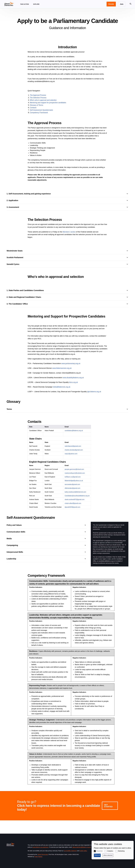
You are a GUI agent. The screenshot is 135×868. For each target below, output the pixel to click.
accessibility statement (70, 851)
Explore (36, 6)
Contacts (33, 108)
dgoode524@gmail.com (72, 507)
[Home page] (9, 4)
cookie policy (83, 851)
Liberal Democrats (43, 854)
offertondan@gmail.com (73, 488)
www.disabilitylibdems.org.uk (73, 378)
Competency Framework (39, 113)
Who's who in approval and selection (43, 100)
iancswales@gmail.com (72, 484)
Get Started (108, 806)
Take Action (25, 6)
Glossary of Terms (36, 105)
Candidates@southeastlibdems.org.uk (77, 496)
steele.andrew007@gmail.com (75, 499)
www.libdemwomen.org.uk (62, 368)
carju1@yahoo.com (71, 454)
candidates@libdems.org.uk (74, 431)
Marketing (121, 851)
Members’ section (69, 232)
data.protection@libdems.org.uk (81, 847)
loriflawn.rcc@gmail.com (73, 477)
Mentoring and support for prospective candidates (48, 103)
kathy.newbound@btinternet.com (75, 492)
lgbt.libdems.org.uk (94, 392)
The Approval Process (38, 95)
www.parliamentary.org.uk (71, 363)
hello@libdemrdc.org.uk (62, 387)
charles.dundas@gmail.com (74, 450)
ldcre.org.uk (73, 382)
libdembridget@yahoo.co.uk (74, 481)
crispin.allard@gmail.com (73, 503)
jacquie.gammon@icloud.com (74, 469)
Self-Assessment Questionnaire (41, 110)
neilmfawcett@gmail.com (73, 446)
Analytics (110, 851)
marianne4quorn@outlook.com (75, 473)
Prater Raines (38, 857)
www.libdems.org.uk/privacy (41, 847)
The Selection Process (38, 98)
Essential (100, 851)
